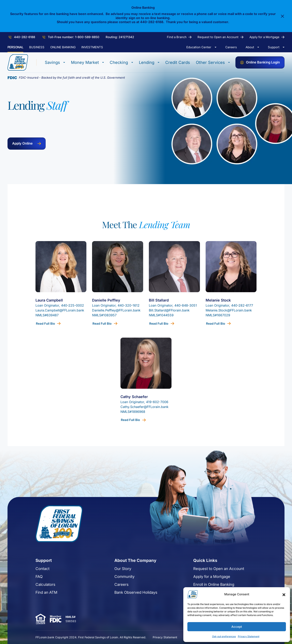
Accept (237, 627)
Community (119, 606)
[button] (284, 594)
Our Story (117, 598)
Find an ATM (27, 621)
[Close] (282, 16)
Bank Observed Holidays (130, 621)
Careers (116, 614)
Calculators (26, 614)
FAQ (20, 606)
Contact (23, 598)
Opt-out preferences (224, 636)
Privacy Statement (249, 636)
